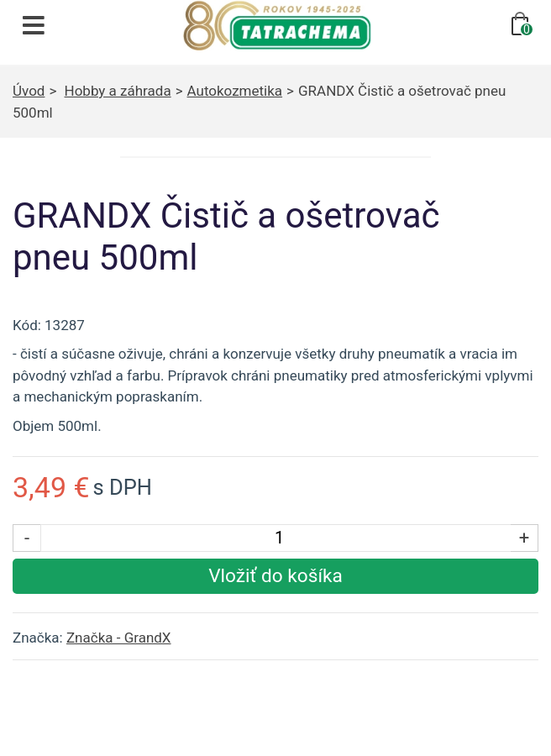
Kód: (27, 325)
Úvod (29, 91)
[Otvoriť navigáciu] (34, 25)
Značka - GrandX (119, 638)
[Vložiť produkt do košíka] (275, 576)
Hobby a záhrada (118, 91)
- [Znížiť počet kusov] (27, 538)
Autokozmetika (235, 91)
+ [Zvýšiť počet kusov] (525, 538)
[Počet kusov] (279, 538)
